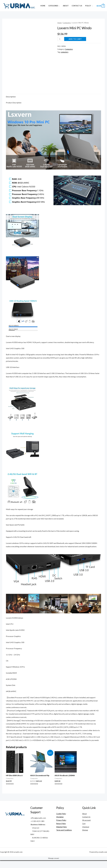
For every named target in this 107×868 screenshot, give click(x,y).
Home (43, 6)
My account (87, 828)
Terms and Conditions (64, 838)
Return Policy (61, 831)
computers (65, 52)
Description (11, 104)
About (66, 6)
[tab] (11, 104)
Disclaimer (60, 825)
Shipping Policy (62, 835)
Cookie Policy (62, 821)
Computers (67, 23)
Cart (84, 831)
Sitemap (85, 838)
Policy (88, 6)
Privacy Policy (62, 828)
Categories (53, 6)
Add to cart (75, 39)
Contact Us (77, 6)
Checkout (86, 835)
